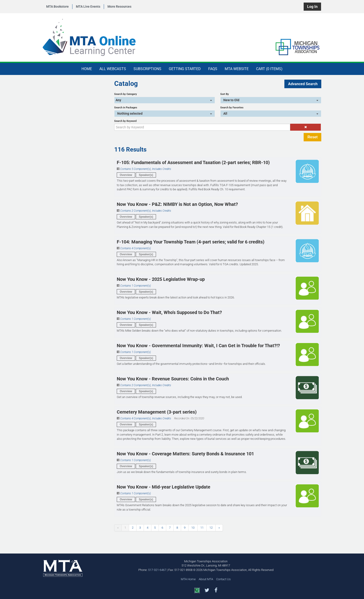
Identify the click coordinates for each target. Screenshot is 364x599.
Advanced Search (303, 84)
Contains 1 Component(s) (136, 286)
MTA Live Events (88, 6)
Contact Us (223, 579)
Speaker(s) (146, 175)
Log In (312, 7)
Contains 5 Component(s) (136, 169)
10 (193, 528)
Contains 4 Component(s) (136, 248)
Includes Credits (162, 169)
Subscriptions (147, 69)
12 (211, 528)
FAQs (213, 69)
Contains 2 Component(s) (136, 211)
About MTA (206, 579)
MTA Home (188, 579)
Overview (126, 175)
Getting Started (185, 69)
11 (202, 528)
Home (87, 69)
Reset (312, 137)
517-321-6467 (157, 570)
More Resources (119, 6)
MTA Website (237, 69)
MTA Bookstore (57, 6)
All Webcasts (113, 69)
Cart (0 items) (269, 69)
